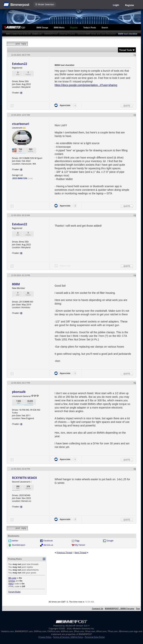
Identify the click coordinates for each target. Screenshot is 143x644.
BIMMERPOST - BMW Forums (120, 608)
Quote (127, 106)
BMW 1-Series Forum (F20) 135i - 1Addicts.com (24, 34)
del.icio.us (48, 545)
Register (130, 5)
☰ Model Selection (45, 5)
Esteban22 (19, 64)
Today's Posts (90, 28)
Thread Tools (125, 50)
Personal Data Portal (95, 637)
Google (110, 541)
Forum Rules (14, 592)
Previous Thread (64, 552)
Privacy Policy (45, 637)
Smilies (12, 581)
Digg (77, 541)
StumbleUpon (19, 545)
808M (16, 284)
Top (138, 608)
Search (105, 28)
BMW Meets (59, 28)
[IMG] (11, 584)
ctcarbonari (20, 124)
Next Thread (80, 552)
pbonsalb (19, 392)
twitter (15, 541)
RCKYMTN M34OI (24, 478)
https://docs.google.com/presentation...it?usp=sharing (86, 85)
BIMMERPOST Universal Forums (60, 34)
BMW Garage (42, 28)
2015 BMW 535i (20, 178)
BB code (12, 578)
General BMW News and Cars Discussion (97, 34)
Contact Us (98, 608)
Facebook (48, 541)
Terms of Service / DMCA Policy (68, 637)
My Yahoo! (80, 545)
